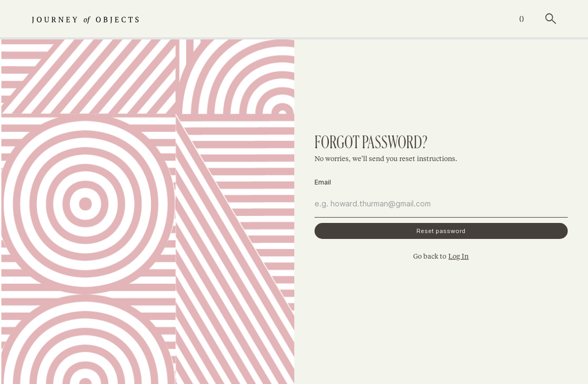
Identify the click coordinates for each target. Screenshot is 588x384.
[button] (509, 19)
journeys (331, 19)
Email (323, 182)
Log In (458, 257)
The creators (444, 19)
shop (383, 19)
